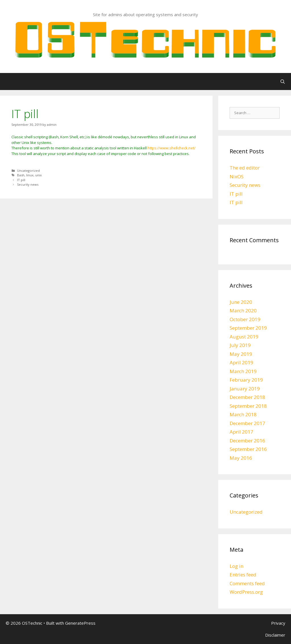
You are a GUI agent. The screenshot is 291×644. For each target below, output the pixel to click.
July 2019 (240, 345)
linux (30, 175)
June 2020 (241, 302)
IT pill (21, 180)
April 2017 (241, 432)
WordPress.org (246, 592)
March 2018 (243, 414)
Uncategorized (28, 171)
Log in (236, 566)
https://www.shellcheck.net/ (172, 148)
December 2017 (247, 423)
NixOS (237, 176)
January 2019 (245, 389)
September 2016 (248, 449)
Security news (28, 184)
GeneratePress (80, 623)
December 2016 (247, 441)
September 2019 (248, 328)
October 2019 (245, 319)
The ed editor (245, 168)
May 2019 (241, 354)
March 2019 (243, 371)
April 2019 (241, 362)
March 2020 (243, 310)
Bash (21, 175)
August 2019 (244, 337)
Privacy (278, 623)
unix (39, 175)
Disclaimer (275, 635)
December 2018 (247, 397)
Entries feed (243, 575)
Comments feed (247, 583)
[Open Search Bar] (283, 81)
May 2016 (241, 458)
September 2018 (248, 406)
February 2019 (246, 380)
